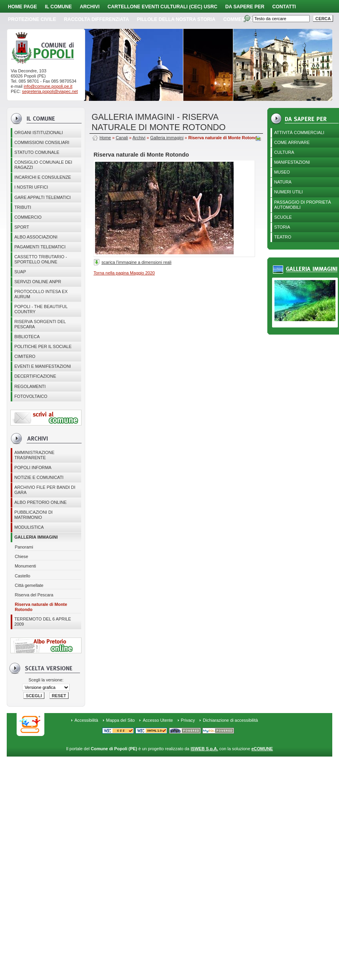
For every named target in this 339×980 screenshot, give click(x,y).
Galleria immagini (36, 537)
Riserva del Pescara (34, 595)
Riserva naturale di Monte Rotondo (41, 607)
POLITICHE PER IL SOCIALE (43, 346)
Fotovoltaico (31, 396)
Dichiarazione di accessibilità (230, 720)
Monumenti (25, 566)
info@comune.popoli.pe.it (48, 86)
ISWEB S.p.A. (204, 749)
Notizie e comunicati (39, 477)
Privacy (188, 720)
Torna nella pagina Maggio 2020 (124, 273)
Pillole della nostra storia (176, 19)
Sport (22, 227)
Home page (22, 7)
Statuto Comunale (37, 152)
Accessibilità (86, 720)
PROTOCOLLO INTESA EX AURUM (41, 294)
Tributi (23, 207)
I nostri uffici (31, 187)
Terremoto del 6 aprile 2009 (43, 621)
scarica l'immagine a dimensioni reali (136, 262)
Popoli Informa (33, 467)
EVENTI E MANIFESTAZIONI (43, 366)
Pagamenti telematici (40, 247)
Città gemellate (29, 585)
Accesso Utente (158, 720)
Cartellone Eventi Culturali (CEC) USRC (162, 7)
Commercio (239, 19)
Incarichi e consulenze (43, 177)
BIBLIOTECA (27, 337)
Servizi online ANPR (38, 282)
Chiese (21, 556)
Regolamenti (30, 386)
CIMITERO (25, 356)
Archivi (90, 7)
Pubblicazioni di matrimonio (33, 515)
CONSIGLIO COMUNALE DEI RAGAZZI (43, 165)
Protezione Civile (32, 19)
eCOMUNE (262, 749)
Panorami (24, 547)
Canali (122, 138)
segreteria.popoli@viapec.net (50, 91)
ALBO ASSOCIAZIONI (36, 237)
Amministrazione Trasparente (34, 455)
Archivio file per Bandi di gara (45, 490)
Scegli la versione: (46, 680)
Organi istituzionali (39, 132)
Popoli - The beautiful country (41, 309)
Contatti (284, 7)
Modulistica (29, 527)
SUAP (20, 272)
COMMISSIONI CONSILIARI (42, 142)
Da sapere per (245, 7)
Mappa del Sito (121, 720)
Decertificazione (35, 376)
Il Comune (58, 7)
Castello (22, 576)
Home (105, 138)
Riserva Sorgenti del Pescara (40, 324)
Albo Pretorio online (40, 502)
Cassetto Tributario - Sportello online (41, 259)
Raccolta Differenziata (97, 19)
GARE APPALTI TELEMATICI (42, 197)
